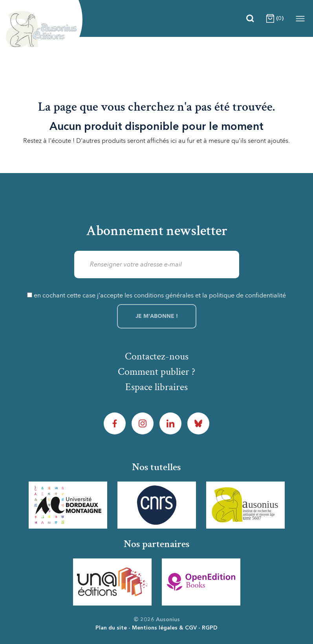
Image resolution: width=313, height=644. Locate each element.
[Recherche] (250, 18)
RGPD (210, 628)
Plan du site (111, 628)
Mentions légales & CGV (164, 628)
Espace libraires (156, 387)
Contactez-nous (157, 356)
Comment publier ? (156, 372)
